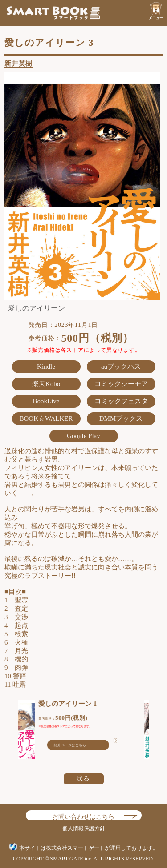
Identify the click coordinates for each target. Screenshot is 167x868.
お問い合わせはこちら (83, 815)
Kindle (46, 366)
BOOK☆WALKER (46, 418)
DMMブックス (121, 418)
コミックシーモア (121, 384)
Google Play (83, 436)
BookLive (46, 401)
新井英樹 (18, 64)
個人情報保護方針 (84, 828)
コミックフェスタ (121, 401)
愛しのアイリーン (37, 308)
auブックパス (121, 366)
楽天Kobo (46, 384)
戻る (83, 778)
